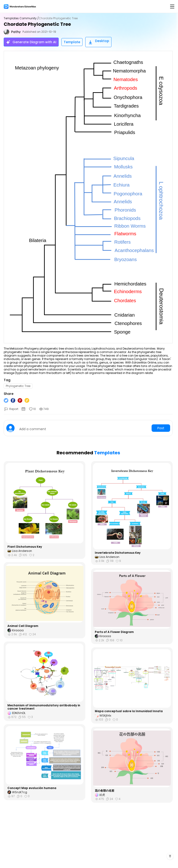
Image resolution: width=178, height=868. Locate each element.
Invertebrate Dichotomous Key (118, 553)
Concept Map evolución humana (32, 788)
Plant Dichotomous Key (25, 547)
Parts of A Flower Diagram (114, 632)
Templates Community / (21, 18)
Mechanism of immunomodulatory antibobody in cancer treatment (44, 707)
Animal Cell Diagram (23, 626)
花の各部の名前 (105, 791)
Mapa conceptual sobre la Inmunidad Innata (129, 711)
